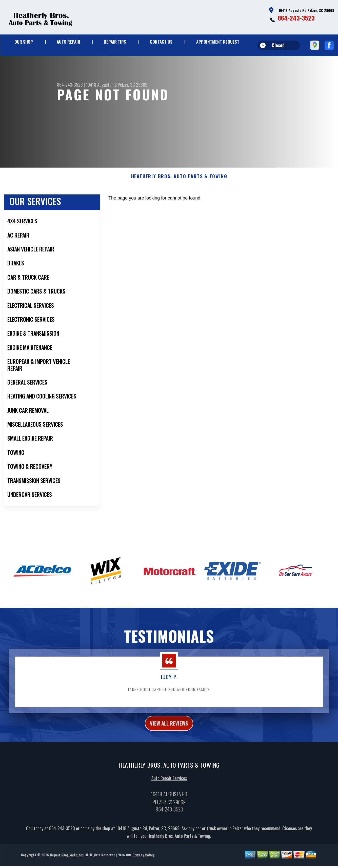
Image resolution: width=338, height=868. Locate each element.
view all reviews (169, 730)
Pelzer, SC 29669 (133, 85)
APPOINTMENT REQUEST (218, 42)
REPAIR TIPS (115, 42)
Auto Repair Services (169, 786)
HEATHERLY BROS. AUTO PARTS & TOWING (179, 183)
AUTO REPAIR (68, 42)
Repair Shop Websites (67, 863)
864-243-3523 (296, 18)
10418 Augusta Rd (101, 85)
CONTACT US (161, 42)
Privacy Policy (143, 863)
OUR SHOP (24, 42)
